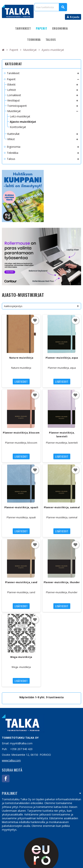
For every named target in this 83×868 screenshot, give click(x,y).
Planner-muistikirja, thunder (62, 582)
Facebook (6, 778)
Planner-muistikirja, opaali (21, 507)
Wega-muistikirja (21, 657)
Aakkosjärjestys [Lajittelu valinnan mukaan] (13, 306)
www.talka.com (11, 760)
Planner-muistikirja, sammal (62, 507)
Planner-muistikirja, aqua (62, 358)
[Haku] (51, 7)
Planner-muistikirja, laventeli (62, 435)
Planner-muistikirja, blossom (21, 433)
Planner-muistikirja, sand (21, 582)
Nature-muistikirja (21, 358)
